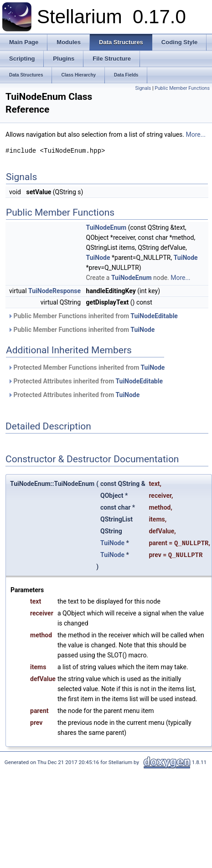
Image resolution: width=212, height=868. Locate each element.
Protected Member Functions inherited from (86, 367)
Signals (143, 88)
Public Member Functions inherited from (93, 316)
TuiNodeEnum (106, 227)
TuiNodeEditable (154, 316)
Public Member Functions (182, 88)
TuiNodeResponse (54, 291)
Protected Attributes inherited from (85, 381)
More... (196, 134)
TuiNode (98, 258)
